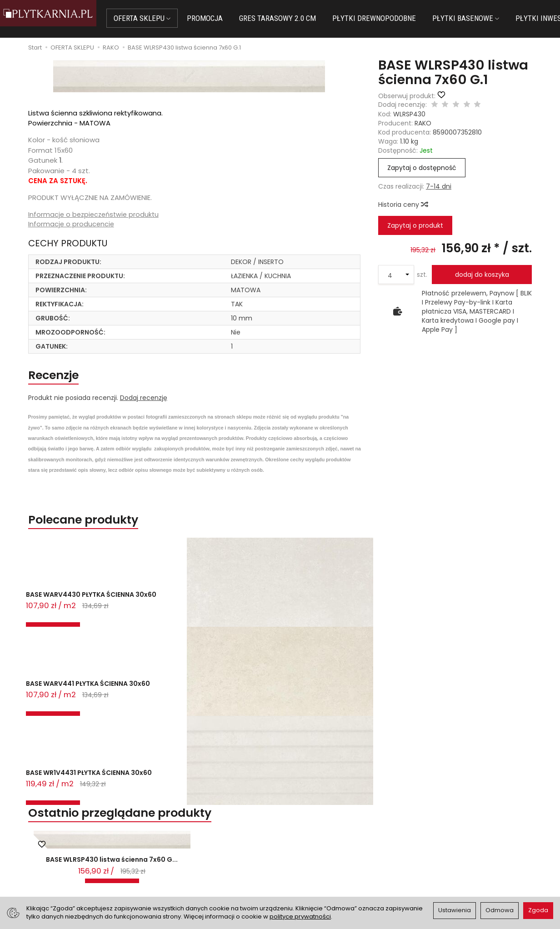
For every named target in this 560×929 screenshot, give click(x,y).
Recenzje (62, 379)
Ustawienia (455, 910)
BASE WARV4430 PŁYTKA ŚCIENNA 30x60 (68, 615)
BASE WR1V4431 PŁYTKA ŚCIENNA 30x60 (271, 615)
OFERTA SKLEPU (158, 18)
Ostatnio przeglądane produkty (147, 654)
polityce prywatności (300, 917)
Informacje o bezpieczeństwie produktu (96, 215)
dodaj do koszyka (482, 275)
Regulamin (302, 841)
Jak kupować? (174, 829)
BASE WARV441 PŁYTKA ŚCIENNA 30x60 (167, 615)
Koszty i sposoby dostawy (192, 864)
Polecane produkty (100, 528)
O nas (295, 829)
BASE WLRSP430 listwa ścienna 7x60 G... (112, 708)
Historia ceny (403, 205)
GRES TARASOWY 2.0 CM (293, 18)
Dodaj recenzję (144, 404)
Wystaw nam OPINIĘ (317, 864)
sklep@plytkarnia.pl (53, 840)
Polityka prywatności (318, 852)
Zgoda (538, 910)
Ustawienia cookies (182, 875)
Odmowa (500, 910)
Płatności (166, 841)
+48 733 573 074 (49, 862)
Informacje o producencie (72, 225)
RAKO (423, 123)
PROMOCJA (221, 18)
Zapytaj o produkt (415, 225)
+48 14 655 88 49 (50, 851)
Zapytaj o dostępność (422, 168)
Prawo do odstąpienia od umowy (204, 852)
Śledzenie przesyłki (48, 873)
